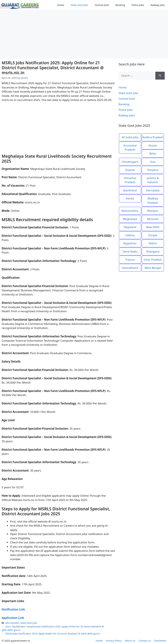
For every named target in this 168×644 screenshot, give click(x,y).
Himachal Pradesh (130, 180)
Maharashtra (130, 211)
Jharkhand (130, 190)
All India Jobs (130, 137)
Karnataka (153, 190)
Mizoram (153, 219)
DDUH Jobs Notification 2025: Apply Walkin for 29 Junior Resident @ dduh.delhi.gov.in (53, 634)
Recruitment (12, 623)
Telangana (153, 251)
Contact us (145, 641)
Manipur (153, 211)
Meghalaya (130, 219)
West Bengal (153, 268)
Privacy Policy (114, 641)
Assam (153, 145)
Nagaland (130, 227)
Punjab (153, 235)
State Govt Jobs (79, 5)
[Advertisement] (84, 34)
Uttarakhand (130, 268)
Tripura (130, 260)
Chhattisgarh (130, 162)
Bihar (153, 153)
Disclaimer (160, 641)
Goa (153, 162)
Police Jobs (138, 5)
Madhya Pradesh (153, 200)
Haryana (153, 170)
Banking (120, 5)
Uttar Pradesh (153, 260)
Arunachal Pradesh (130, 148)
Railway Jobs (158, 5)
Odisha (130, 235)
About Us (130, 641)
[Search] (160, 76)
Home (61, 5)
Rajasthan (130, 243)
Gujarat (130, 170)
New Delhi (153, 227)
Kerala (130, 198)
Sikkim (153, 243)
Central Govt (102, 5)
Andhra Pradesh (153, 137)
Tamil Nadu (130, 251)
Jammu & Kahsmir (153, 180)
